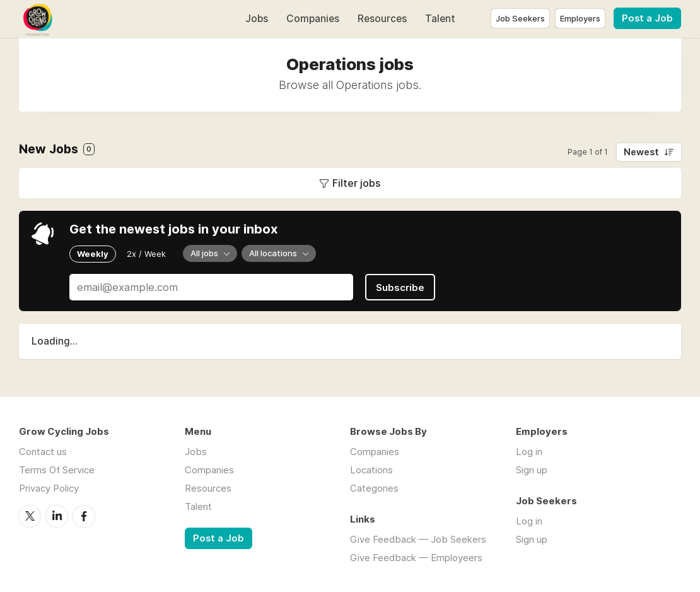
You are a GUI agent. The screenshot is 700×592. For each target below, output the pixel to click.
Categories (374, 488)
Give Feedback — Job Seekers (418, 539)
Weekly (93, 254)
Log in (529, 452)
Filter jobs (356, 183)
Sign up (532, 470)
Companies (313, 19)
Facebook (84, 516)
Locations (371, 470)
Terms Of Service (57, 470)
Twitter (30, 516)
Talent (440, 19)
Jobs (257, 19)
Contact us (43, 452)
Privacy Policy (49, 488)
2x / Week (146, 254)
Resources (382, 19)
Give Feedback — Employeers (416, 558)
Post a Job (647, 18)
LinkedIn (57, 516)
